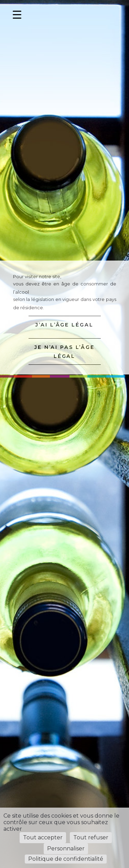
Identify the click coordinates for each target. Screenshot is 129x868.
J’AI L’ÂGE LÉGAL (64, 325)
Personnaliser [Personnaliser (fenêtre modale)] (66, 849)
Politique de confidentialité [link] (66, 859)
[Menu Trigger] (17, 15)
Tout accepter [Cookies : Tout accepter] (43, 837)
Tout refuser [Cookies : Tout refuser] (91, 837)
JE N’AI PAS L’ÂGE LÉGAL (64, 352)
